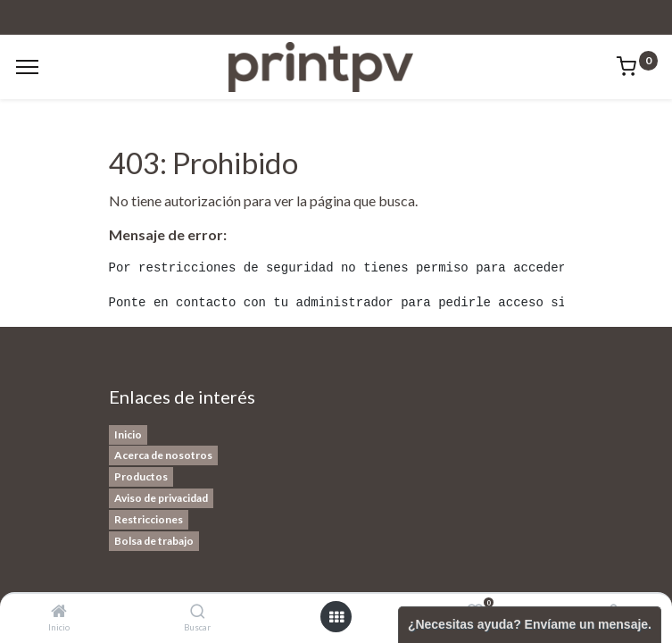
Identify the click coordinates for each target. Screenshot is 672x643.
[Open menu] (336, 617)
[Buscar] (198, 611)
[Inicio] (59, 611)
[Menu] (27, 67)
